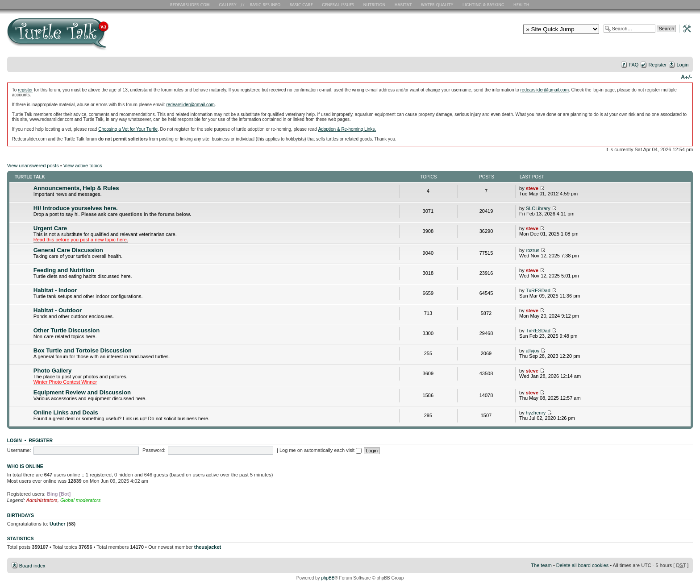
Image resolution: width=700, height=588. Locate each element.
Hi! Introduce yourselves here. (76, 208)
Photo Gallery (53, 371)
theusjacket (208, 547)
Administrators (42, 500)
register (25, 90)
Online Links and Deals (66, 412)
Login (682, 65)
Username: (19, 450)
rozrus (533, 250)
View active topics (83, 166)
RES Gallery (231, 4)
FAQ (633, 65)
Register (657, 65)
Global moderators (81, 500)
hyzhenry (536, 413)
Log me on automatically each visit (321, 450)
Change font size (686, 76)
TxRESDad (538, 290)
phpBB (328, 578)
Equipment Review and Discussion (82, 392)
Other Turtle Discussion (67, 330)
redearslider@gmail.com (544, 90)
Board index (32, 566)
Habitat (404, 4)
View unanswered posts (33, 166)
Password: (154, 450)
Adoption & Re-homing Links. (347, 129)
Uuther (57, 524)
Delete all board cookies (582, 565)
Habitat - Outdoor (58, 310)
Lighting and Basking (484, 4)
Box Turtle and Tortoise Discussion (83, 350)
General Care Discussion (68, 250)
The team (541, 565)
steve (532, 188)
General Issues (339, 4)
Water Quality (437, 4)
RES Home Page (192, 4)
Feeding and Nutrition (64, 270)
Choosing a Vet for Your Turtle (128, 129)
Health (522, 4)
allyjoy (533, 351)
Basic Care (301, 4)
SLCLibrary (538, 208)
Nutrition (375, 4)
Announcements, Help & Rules (76, 188)
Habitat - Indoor (55, 290)
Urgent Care (50, 228)
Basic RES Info (263, 4)
